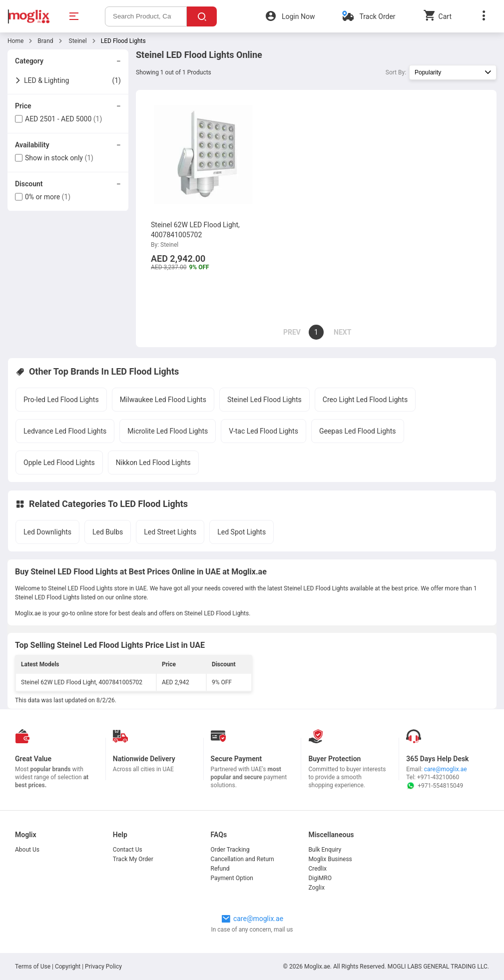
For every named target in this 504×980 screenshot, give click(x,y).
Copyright (68, 967)
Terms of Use (33, 967)
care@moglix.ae (446, 769)
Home (15, 41)
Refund (220, 869)
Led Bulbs (108, 532)
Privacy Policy (103, 967)
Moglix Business (330, 859)
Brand (45, 41)
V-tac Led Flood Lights (263, 431)
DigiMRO (320, 878)
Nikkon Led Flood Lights (153, 463)
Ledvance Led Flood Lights (65, 431)
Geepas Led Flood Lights (358, 431)
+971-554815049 (435, 786)
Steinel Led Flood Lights (264, 400)
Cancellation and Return (243, 859)
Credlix (317, 869)
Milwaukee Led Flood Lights (163, 400)
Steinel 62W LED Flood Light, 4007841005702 (82, 682)
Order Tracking (230, 850)
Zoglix (316, 888)
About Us (27, 850)
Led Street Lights (170, 532)
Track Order (377, 16)
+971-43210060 (438, 777)
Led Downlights (47, 532)
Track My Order (133, 859)
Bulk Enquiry (325, 850)
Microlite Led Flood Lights (168, 431)
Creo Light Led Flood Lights (365, 400)
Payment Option (232, 878)
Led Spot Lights (242, 532)
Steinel (77, 41)
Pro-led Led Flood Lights (61, 400)
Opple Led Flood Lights (59, 463)
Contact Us (128, 850)
